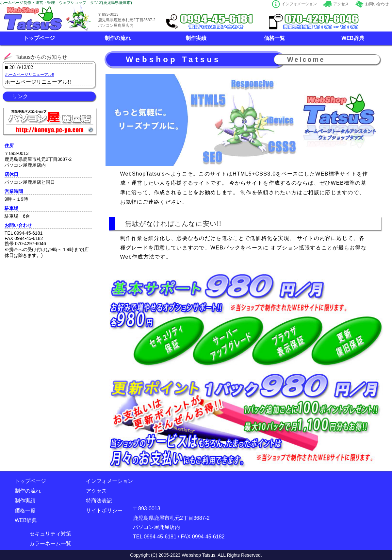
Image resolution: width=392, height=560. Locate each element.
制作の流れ (118, 38)
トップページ (39, 38)
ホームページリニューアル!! (30, 75)
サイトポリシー (104, 510)
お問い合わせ (377, 4)
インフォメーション (299, 4)
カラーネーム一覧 (50, 543)
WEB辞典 (353, 38)
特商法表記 (99, 501)
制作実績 (196, 38)
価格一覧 (274, 38)
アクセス (341, 4)
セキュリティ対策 (50, 534)
